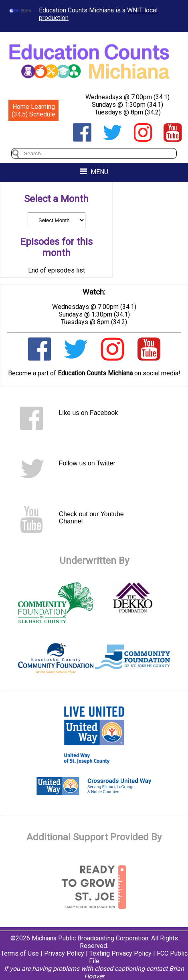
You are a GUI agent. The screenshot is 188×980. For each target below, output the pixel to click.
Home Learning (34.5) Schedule (33, 110)
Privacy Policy (64, 953)
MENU (94, 171)
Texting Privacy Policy (120, 953)
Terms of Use (20, 953)
